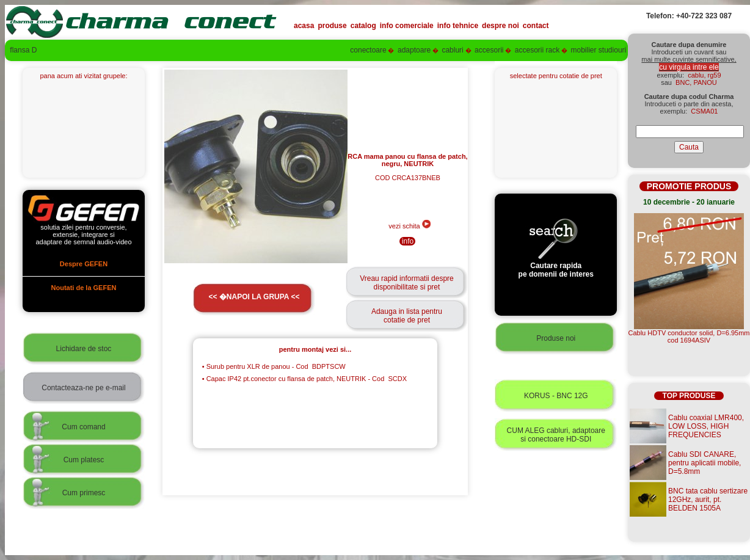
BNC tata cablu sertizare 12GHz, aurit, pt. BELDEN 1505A (708, 500)
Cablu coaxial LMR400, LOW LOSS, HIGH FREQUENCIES (706, 426)
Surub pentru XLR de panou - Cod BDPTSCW (274, 366)
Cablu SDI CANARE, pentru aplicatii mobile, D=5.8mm (704, 463)
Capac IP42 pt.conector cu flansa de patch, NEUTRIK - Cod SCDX (304, 379)
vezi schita (409, 226)
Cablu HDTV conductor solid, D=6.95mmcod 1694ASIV (689, 336)
